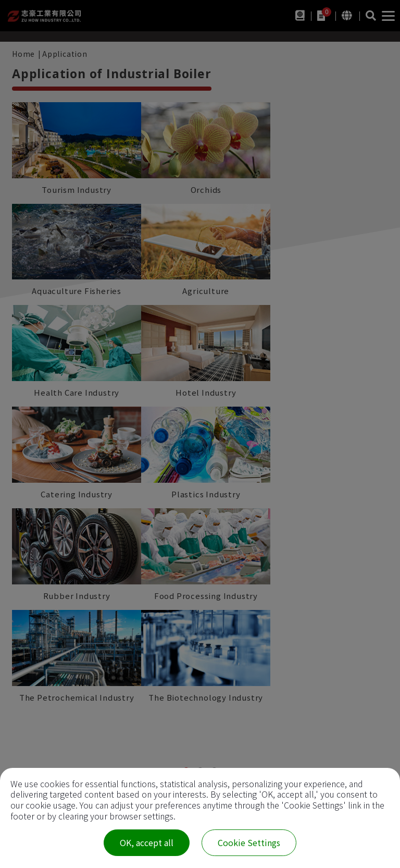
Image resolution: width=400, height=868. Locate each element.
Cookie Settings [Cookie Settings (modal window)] (249, 842)
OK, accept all (147, 842)
